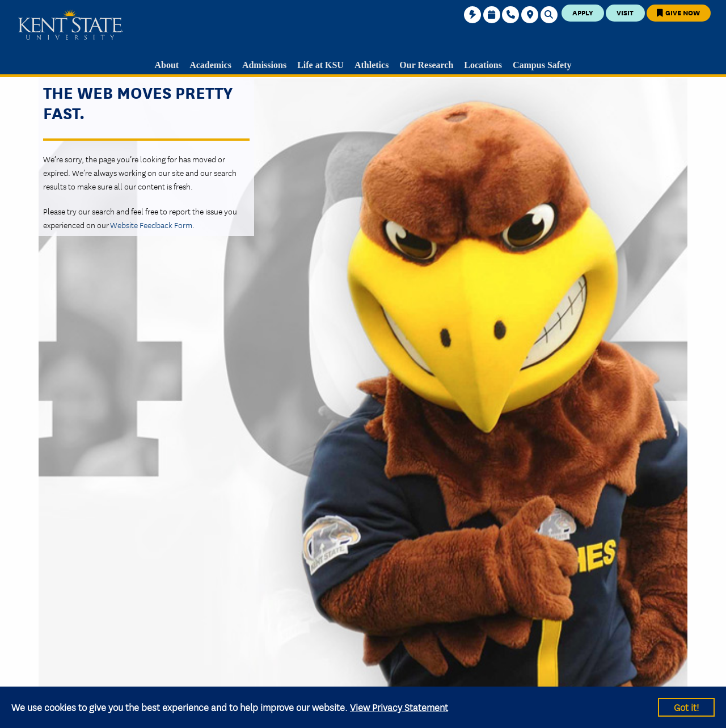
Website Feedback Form (151, 225)
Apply (583, 12)
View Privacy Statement (399, 707)
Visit (625, 12)
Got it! (686, 707)
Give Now (678, 12)
